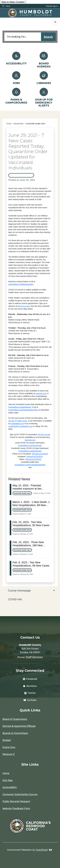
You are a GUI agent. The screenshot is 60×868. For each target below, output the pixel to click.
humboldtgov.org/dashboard (20, 407)
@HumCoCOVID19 (40, 454)
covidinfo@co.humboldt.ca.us (20, 426)
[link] (52, 6)
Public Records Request (16, 801)
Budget (7, 740)
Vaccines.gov (30, 440)
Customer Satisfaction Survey (20, 794)
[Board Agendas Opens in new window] (44, 59)
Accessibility (10, 787)
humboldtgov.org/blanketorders (21, 284)
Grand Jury (9, 747)
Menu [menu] (8, 6)
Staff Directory (34, 657)
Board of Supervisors (15, 719)
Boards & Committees (15, 733)
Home (9, 124)
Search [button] (48, 37)
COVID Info (15, 599)
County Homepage (19, 590)
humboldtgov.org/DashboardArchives (23, 410)
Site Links (30, 764)
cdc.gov (12, 421)
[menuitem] (30, 591)
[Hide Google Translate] (55, 22)
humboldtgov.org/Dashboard (30, 451)
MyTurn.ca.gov (24, 306)
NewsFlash (19, 124)
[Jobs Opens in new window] (16, 77)
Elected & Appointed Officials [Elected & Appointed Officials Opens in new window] (19, 726)
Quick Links (30, 710)
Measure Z (9, 754)
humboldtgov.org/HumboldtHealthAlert (30, 465)
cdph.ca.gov (22, 421)
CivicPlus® (42, 850)
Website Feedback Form (16, 808)
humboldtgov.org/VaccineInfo (30, 445)
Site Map (8, 780)
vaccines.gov (41, 393)
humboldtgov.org (17, 424)
